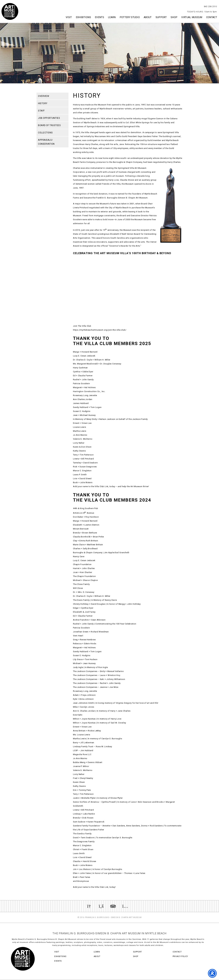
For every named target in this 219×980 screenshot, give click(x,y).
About (148, 17)
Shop (174, 17)
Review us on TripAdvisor (113, 906)
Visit (69, 17)
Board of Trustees (49, 125)
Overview (43, 96)
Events (99, 17)
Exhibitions (83, 17)
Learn (112, 17)
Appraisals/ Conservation (46, 142)
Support (161, 17)
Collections (45, 133)
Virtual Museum (192, 17)
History (43, 103)
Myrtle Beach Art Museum (10, 11)
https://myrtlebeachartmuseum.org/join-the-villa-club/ (100, 330)
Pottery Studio (130, 17)
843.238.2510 (210, 6)
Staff (41, 111)
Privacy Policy (180, 956)
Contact (212, 17)
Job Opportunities (49, 118)
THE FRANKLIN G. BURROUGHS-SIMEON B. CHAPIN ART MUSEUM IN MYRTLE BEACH (109, 933)
